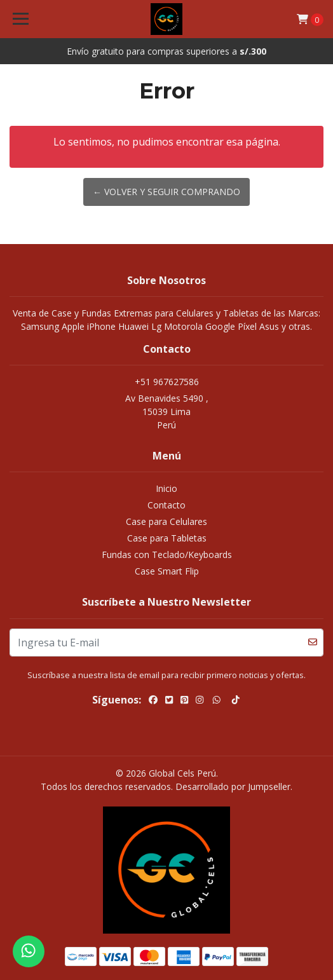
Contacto (166, 505)
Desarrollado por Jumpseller (233, 786)
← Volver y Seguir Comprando (166, 192)
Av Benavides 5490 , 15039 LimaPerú (167, 412)
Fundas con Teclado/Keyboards (167, 555)
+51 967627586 (167, 382)
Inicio (166, 488)
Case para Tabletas (167, 538)
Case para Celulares (166, 521)
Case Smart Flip (167, 571)
